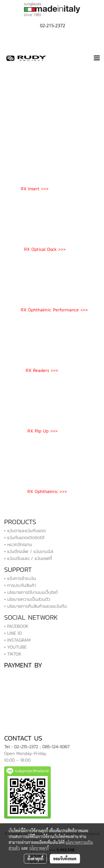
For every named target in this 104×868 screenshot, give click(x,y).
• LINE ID (13, 633)
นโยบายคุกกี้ (39, 848)
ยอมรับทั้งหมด (65, 859)
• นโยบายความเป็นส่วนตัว (27, 599)
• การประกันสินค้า (20, 585)
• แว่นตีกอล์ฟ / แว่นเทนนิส (29, 551)
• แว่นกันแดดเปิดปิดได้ (24, 537)
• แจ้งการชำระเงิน (20, 578)
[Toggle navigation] (97, 58)
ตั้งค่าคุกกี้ (35, 859)
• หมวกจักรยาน (18, 544)
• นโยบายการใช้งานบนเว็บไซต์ (31, 592)
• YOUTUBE (15, 647)
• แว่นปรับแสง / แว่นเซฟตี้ (28, 558)
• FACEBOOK (16, 626)
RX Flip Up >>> (43, 431)
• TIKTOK (13, 654)
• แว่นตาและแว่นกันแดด (25, 531)
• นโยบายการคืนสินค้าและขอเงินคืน (35, 606)
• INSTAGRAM (17, 640)
